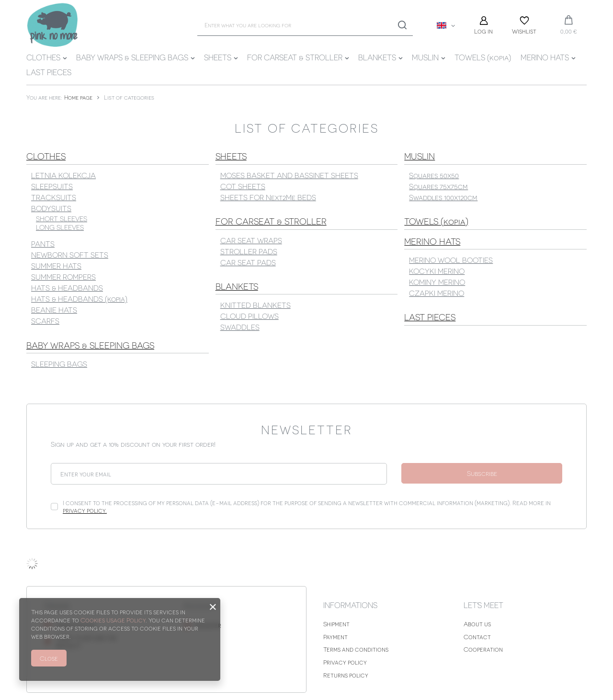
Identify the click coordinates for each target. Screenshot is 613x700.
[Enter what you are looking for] (305, 25)
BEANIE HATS (54, 310)
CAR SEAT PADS (248, 262)
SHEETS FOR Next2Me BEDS (268, 197)
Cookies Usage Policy (113, 620)
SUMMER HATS (56, 265)
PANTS (43, 243)
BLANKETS (377, 57)
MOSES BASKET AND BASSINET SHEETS (289, 175)
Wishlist (524, 31)
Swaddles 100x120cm (443, 197)
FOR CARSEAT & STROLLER (295, 57)
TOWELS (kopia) (483, 57)
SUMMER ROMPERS (63, 277)
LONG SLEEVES (60, 227)
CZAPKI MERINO (437, 293)
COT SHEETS (243, 186)
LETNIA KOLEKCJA (63, 175)
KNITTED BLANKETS (255, 305)
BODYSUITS (51, 208)
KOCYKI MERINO (437, 271)
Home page (78, 97)
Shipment (336, 624)
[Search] (402, 25)
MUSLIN (425, 57)
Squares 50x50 (434, 175)
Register (208, 625)
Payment (335, 637)
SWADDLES (240, 327)
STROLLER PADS (249, 251)
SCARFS (45, 321)
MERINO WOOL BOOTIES (451, 260)
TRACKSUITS (54, 197)
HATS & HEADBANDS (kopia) (79, 299)
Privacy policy (345, 662)
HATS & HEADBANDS (67, 288)
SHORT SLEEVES (62, 219)
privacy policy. (85, 510)
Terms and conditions (356, 649)
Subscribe (482, 473)
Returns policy (346, 675)
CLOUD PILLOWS (250, 316)
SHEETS (218, 57)
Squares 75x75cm (438, 186)
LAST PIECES (49, 72)
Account (200, 605)
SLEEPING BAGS (59, 364)
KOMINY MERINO (437, 282)
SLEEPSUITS (52, 186)
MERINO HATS (545, 57)
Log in (483, 31)
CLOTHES (43, 57)
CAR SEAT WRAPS (251, 240)
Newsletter (307, 429)
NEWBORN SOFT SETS (70, 254)
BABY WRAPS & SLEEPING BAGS (132, 57)
